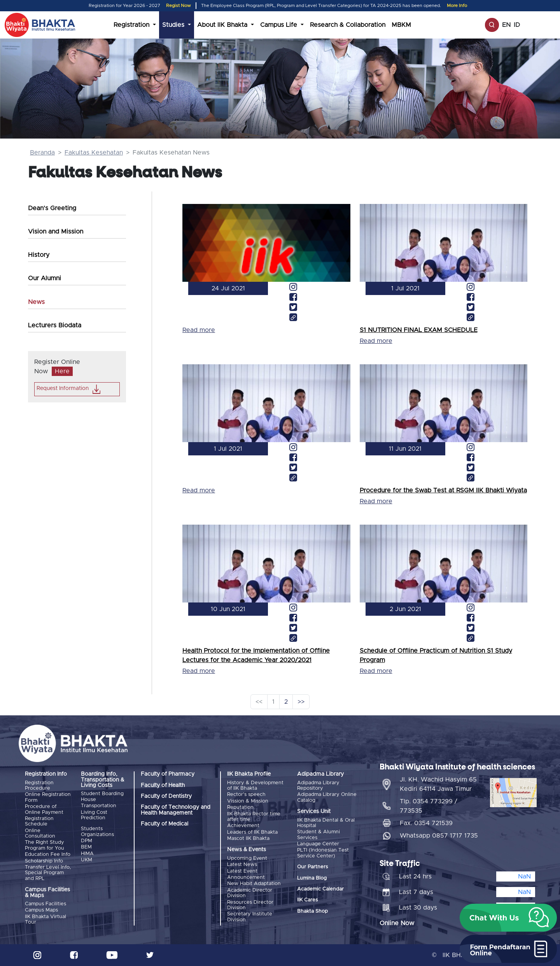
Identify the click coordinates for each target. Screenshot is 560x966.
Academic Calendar (320, 889)
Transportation (99, 806)
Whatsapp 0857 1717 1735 (439, 836)
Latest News (242, 865)
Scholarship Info (44, 861)
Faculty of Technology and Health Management (176, 810)
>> (301, 702)
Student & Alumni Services (318, 835)
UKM (87, 860)
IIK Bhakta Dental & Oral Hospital (326, 823)
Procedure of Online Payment (44, 809)
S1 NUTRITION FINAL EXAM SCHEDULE (419, 330)
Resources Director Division (250, 905)
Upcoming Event (247, 858)
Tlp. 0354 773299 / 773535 (429, 806)
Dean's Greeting (52, 208)
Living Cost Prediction (94, 815)
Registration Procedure (39, 786)
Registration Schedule (39, 821)
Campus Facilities (45, 904)
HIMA (87, 854)
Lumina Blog (312, 878)
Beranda (42, 153)
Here (62, 371)
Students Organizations (97, 832)
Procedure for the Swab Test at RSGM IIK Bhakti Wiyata (443, 490)
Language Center (318, 844)
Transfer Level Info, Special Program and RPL (48, 873)
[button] (508, 918)
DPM (87, 841)
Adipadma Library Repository (318, 786)
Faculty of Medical (164, 824)
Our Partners (312, 867)
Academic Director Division (250, 893)
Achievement (243, 826)
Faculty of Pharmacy (168, 774)
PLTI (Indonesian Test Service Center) (323, 853)
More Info (457, 6)
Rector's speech (246, 795)
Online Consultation (40, 833)
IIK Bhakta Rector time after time (254, 817)
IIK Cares (307, 900)
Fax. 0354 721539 (426, 823)
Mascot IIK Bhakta (248, 839)
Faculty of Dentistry (166, 796)
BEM (86, 847)
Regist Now (178, 6)
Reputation (240, 807)
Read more (199, 330)
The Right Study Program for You (45, 845)
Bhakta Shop (312, 911)
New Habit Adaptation (254, 884)
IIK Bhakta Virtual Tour (45, 919)
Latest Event (242, 871)
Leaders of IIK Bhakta (252, 832)
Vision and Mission (56, 232)
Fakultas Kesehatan (94, 153)
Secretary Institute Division (250, 917)
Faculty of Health (163, 785)
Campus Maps (41, 910)
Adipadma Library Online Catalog (327, 797)
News (36, 302)
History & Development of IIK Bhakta (255, 786)
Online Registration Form (48, 797)
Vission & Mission (248, 801)
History (39, 255)
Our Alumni (45, 278)
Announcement (246, 877)
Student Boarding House (102, 797)
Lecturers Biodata (55, 325)
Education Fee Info (48, 854)
